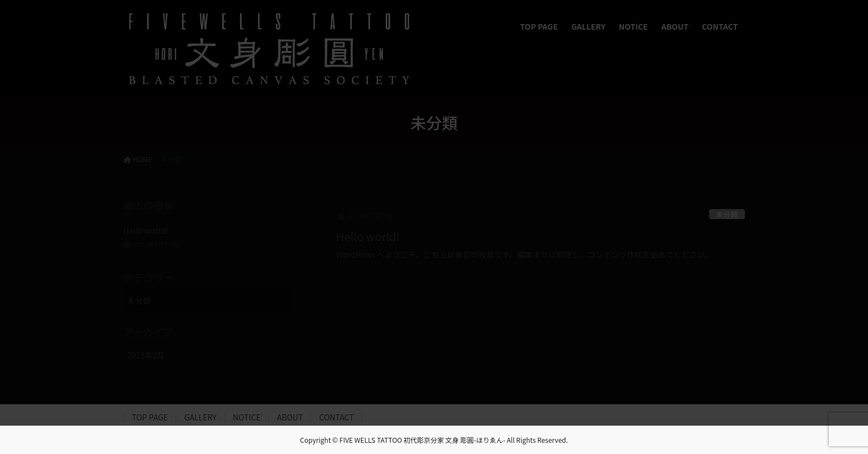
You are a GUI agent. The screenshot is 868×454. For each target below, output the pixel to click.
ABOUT (290, 417)
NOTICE (247, 417)
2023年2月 (146, 355)
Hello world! (368, 236)
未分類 (726, 214)
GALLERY (200, 417)
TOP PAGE (150, 417)
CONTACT (336, 417)
